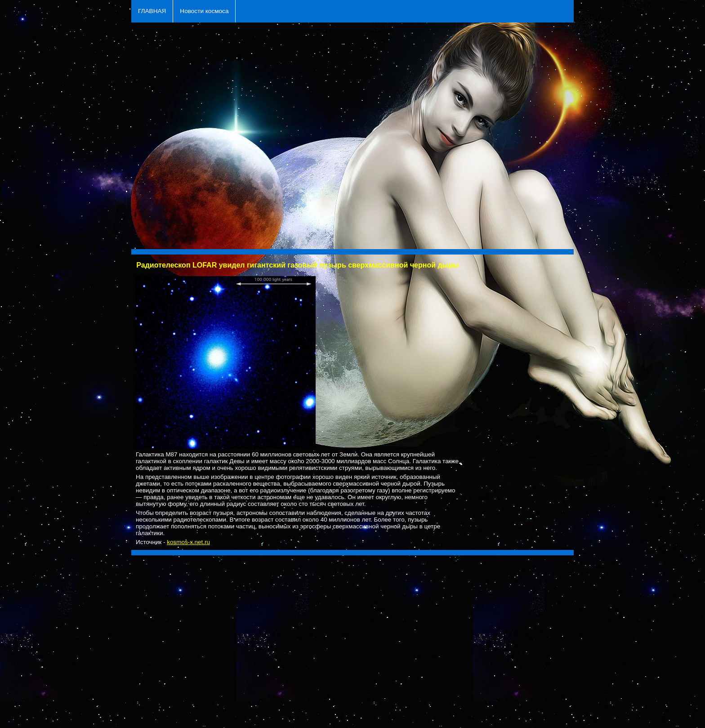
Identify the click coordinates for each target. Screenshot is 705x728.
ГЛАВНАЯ (152, 11)
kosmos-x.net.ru (188, 542)
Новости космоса (204, 11)
